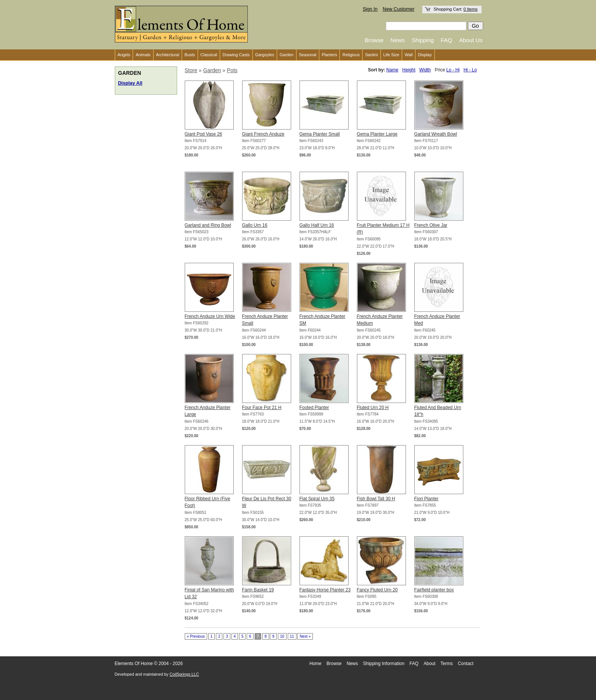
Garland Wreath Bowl (436, 134)
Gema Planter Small (320, 134)
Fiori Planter (426, 499)
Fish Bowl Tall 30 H (376, 499)
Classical (209, 55)
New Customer (399, 9)
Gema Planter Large (377, 134)
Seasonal (308, 55)
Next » (305, 636)
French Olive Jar (431, 225)
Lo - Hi (453, 70)
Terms (447, 664)
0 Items (470, 9)
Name (392, 70)
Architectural (167, 55)
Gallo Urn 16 (255, 225)
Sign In (370, 9)
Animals (143, 55)
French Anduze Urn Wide (210, 316)
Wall (409, 55)
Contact (466, 664)
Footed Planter (314, 408)
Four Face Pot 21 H (262, 408)
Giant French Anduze (263, 134)
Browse (374, 40)
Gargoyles (265, 55)
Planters (329, 55)
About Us (471, 40)
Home (315, 664)
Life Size (391, 55)
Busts (190, 55)
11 (292, 636)
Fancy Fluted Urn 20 (377, 590)
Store (191, 70)
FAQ (447, 40)
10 (282, 636)
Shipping (423, 40)
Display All (130, 83)
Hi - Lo (470, 70)
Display (425, 55)
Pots (232, 70)
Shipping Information (384, 664)
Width (425, 70)
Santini (371, 55)
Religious (351, 55)
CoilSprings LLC (184, 674)
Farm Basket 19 (258, 590)
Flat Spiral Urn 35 (317, 499)
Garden (287, 55)
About (429, 664)
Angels (124, 55)
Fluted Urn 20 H (373, 408)
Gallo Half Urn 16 (317, 225)
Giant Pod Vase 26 (204, 134)
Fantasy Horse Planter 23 (325, 590)
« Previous (196, 636)
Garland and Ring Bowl (208, 225)
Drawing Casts (236, 55)
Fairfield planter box (434, 590)
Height (409, 70)
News (398, 40)
